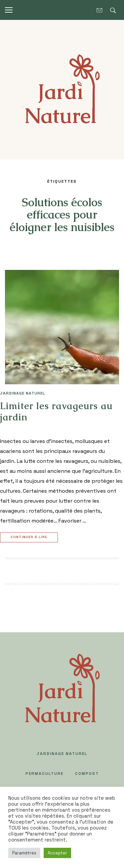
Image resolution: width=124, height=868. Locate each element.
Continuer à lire (30, 538)
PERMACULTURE (44, 774)
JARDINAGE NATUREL (22, 393)
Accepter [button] (57, 853)
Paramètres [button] (24, 853)
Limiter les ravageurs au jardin (56, 411)
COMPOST (87, 774)
